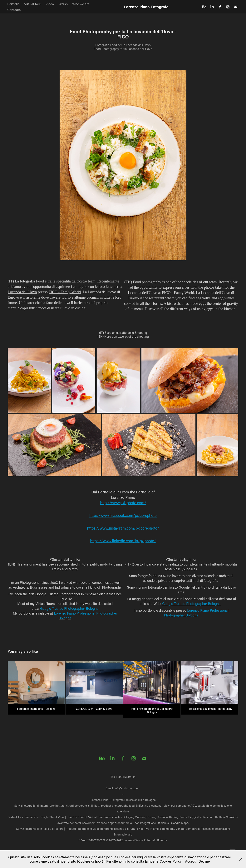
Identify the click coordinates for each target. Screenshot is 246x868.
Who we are (81, 4)
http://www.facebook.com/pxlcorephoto (123, 515)
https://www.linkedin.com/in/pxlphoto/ (123, 541)
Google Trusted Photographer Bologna (69, 608)
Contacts (14, 10)
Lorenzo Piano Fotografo (146, 7)
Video (50, 4)
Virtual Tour (33, 4)
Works (63, 4)
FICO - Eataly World (65, 292)
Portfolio (13, 4)
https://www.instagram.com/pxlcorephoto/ (123, 528)
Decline (204, 861)
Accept (190, 861)
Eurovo (13, 297)
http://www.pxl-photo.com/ (123, 503)
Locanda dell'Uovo (22, 292)
